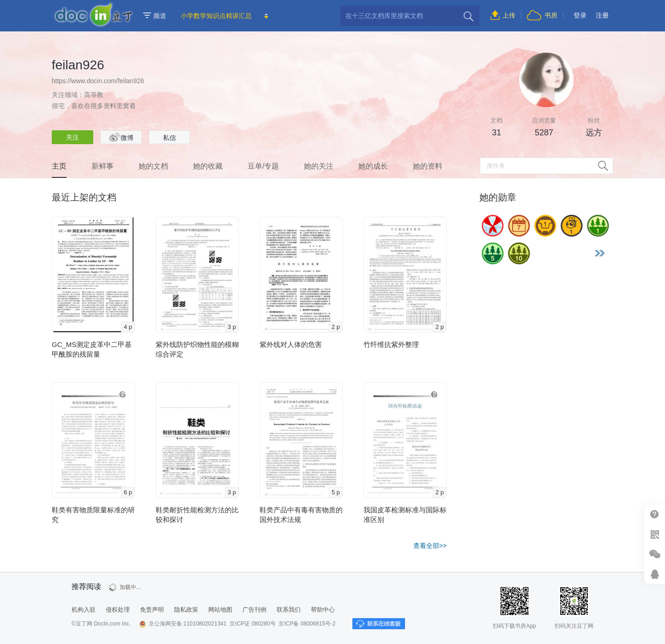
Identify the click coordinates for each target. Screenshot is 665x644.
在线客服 (655, 574)
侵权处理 (118, 610)
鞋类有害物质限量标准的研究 (93, 515)
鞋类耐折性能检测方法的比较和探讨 (197, 515)
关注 (73, 137)
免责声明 (152, 610)
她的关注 (319, 166)
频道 (155, 16)
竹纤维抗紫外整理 (391, 344)
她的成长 (373, 166)
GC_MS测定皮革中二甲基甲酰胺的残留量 (92, 349)
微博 (121, 137)
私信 (169, 138)
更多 (599, 253)
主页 (59, 166)
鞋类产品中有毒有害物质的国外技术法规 (301, 515)
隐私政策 (186, 610)
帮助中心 (655, 514)
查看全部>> (430, 546)
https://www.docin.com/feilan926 (98, 81)
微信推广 (655, 554)
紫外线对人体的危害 (291, 344)
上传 (509, 15)
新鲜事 (103, 166)
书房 (551, 15)
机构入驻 (84, 610)
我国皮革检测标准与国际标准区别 (405, 515)
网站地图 (220, 610)
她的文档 (153, 166)
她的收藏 (208, 166)
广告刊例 (254, 610)
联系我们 (289, 610)
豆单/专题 (263, 166)
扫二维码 (655, 534)
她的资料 (428, 166)
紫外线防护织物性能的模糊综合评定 (197, 349)
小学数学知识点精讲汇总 (216, 16)
